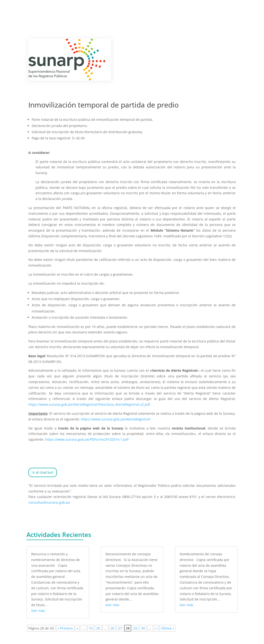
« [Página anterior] (77, 628)
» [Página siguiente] (156, 628)
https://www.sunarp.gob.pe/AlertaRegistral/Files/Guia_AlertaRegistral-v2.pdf (89, 404)
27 (120, 628)
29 (135, 628)
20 (98, 628)
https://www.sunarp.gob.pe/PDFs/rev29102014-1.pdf (87, 439)
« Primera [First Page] (65, 628)
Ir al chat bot (43, 472)
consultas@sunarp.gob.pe (49, 502)
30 (143, 628)
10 (91, 628)
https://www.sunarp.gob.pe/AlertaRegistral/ (116, 419)
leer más (38, 611)
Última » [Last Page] (167, 628)
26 (112, 628)
